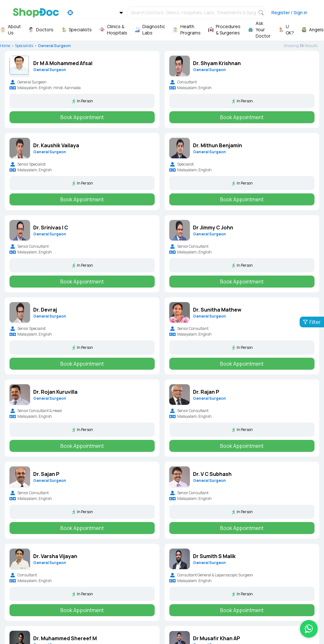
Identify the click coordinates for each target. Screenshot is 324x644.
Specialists (24, 46)
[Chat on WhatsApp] (309, 629)
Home (5, 46)
